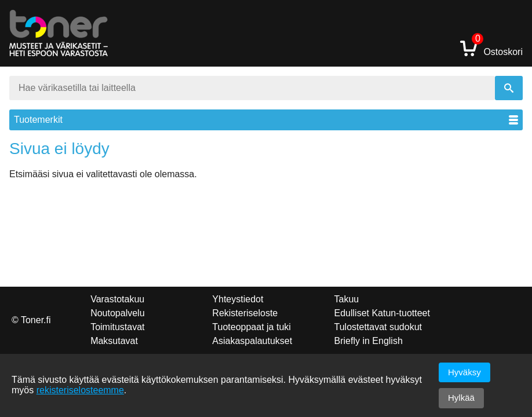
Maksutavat (114, 341)
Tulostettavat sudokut (378, 327)
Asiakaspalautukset (252, 341)
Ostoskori (491, 48)
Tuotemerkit (266, 120)
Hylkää (461, 398)
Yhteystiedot (238, 299)
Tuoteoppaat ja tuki (252, 327)
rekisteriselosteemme (80, 390)
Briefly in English (369, 341)
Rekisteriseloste (245, 313)
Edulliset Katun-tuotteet (382, 313)
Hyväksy (464, 372)
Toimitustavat (117, 327)
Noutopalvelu (117, 313)
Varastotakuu (117, 299)
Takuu (347, 299)
